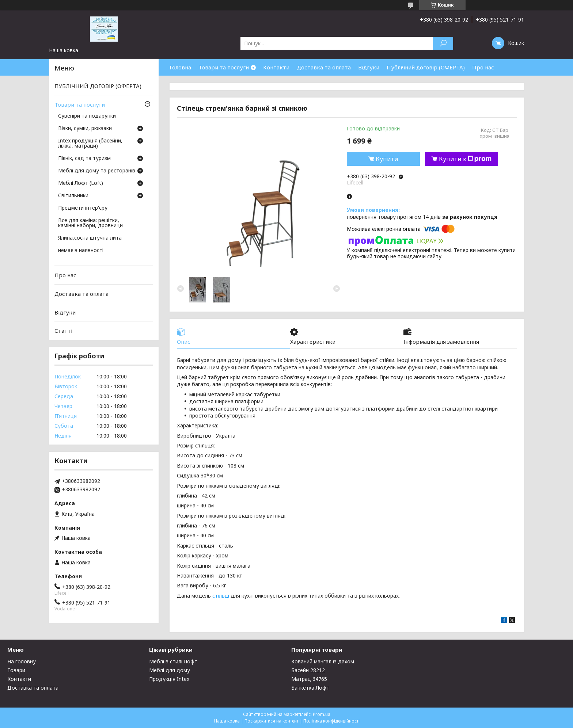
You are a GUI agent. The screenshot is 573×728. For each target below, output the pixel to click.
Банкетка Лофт (310, 688)
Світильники (73, 196)
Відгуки (369, 67)
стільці (221, 596)
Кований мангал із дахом (323, 661)
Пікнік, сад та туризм (84, 159)
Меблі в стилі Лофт (173, 661)
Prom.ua (322, 714)
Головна (180, 67)
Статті (63, 331)
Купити (387, 159)
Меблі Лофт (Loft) (81, 183)
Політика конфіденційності (331, 721)
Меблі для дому (170, 670)
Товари (16, 670)
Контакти (276, 67)
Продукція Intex (169, 679)
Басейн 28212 (308, 670)
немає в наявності (81, 251)
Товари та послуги (224, 67)
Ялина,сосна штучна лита (90, 238)
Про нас (483, 67)
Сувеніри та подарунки (87, 116)
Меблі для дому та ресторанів (97, 171)
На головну (22, 661)
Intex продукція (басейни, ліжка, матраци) (90, 144)
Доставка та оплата (324, 67)
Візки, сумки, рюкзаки (85, 129)
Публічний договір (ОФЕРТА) (426, 67)
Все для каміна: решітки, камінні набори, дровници (90, 223)
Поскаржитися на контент (272, 721)
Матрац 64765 (309, 679)
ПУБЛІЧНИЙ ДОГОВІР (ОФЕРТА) (98, 86)
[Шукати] (443, 43)
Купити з (465, 159)
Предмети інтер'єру (83, 208)
